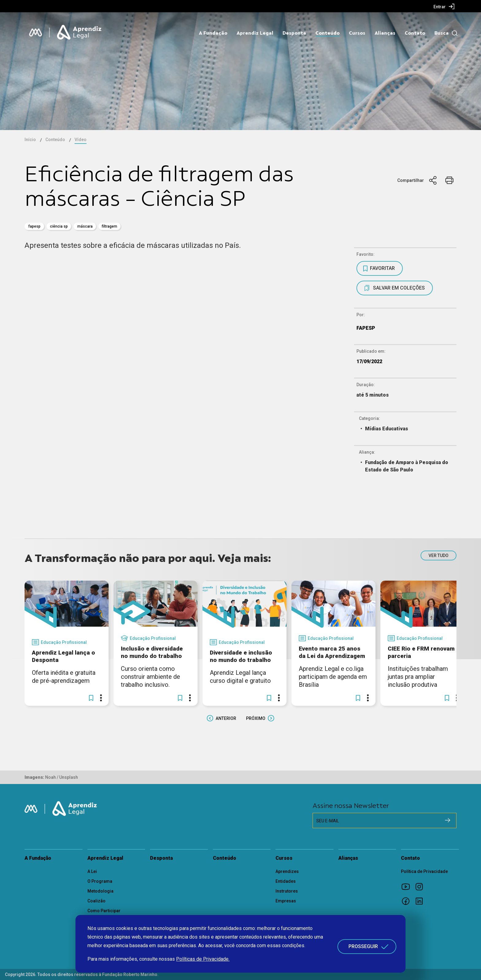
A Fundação (213, 33)
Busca (442, 33)
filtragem (110, 226)
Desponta (294, 33)
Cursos (357, 33)
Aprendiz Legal (255, 33)
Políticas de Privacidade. (203, 959)
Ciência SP (59, 226)
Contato (415, 33)
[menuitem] (444, 6)
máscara (85, 226)
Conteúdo (327, 33)
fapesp (34, 226)
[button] (91, 698)
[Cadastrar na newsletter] (448, 820)
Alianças (385, 33)
